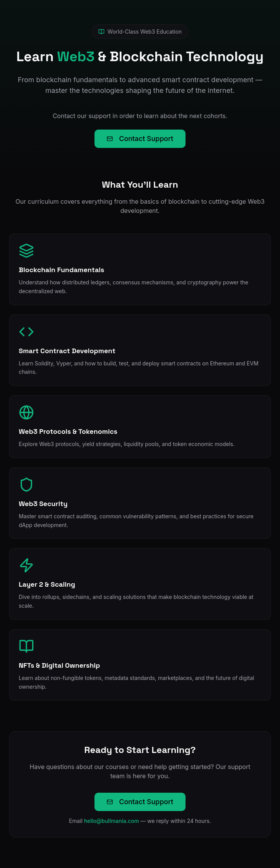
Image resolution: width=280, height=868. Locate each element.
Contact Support (140, 139)
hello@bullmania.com (112, 821)
